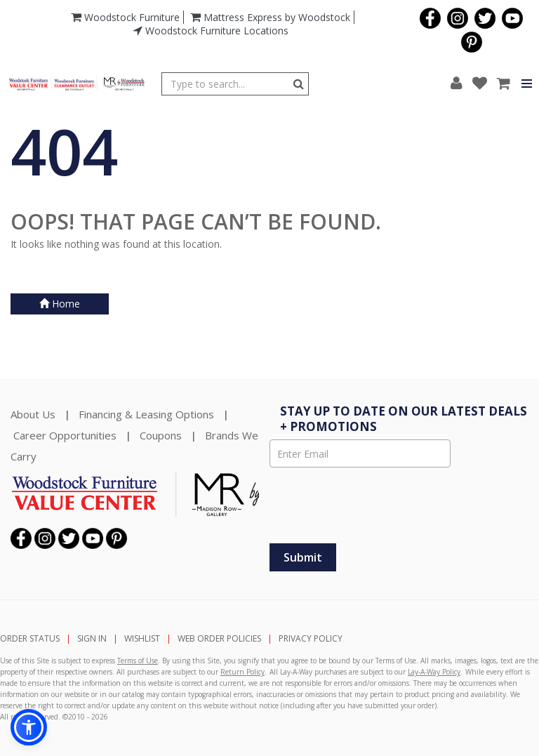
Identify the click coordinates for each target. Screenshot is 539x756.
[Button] (299, 84)
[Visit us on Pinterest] (470, 41)
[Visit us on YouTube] (511, 17)
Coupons (161, 435)
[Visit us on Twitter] (483, 17)
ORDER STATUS (30, 638)
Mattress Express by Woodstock (270, 17)
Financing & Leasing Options (146, 414)
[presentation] (387, 505)
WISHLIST (142, 638)
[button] (457, 84)
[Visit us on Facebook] (428, 17)
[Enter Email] (360, 453)
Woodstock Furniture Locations (211, 31)
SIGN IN (92, 638)
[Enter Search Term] (226, 84)
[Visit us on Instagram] (456, 17)
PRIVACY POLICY (311, 638)
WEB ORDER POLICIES (219, 638)
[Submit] (303, 557)
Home (60, 304)
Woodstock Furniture (125, 17)
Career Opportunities (65, 435)
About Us (33, 414)
